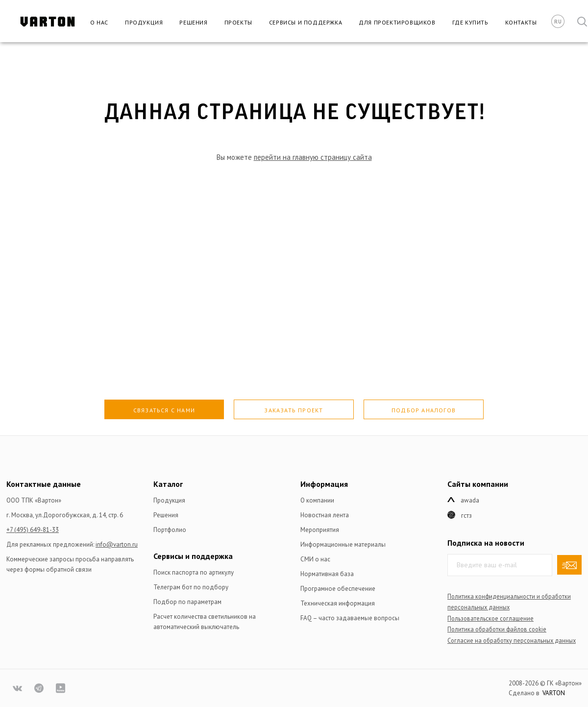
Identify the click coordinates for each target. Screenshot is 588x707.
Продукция (144, 22)
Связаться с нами (164, 410)
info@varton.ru (117, 544)
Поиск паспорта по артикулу (194, 572)
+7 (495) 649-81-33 (33, 530)
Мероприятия (320, 530)
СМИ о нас (315, 559)
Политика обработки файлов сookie (497, 629)
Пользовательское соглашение (490, 618)
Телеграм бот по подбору (191, 587)
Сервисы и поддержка (306, 22)
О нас (99, 22)
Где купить (470, 22)
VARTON (554, 693)
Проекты (238, 22)
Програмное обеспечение (338, 589)
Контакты (521, 22)
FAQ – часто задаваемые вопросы (350, 618)
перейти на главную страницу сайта (313, 157)
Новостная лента (325, 515)
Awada (470, 500)
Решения (193, 22)
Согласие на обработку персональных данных (512, 640)
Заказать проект (294, 410)
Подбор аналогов (424, 410)
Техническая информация (338, 603)
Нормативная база (327, 574)
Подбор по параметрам (187, 602)
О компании (317, 500)
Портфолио (170, 530)
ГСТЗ (466, 516)
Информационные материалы (343, 544)
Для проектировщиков (397, 22)
